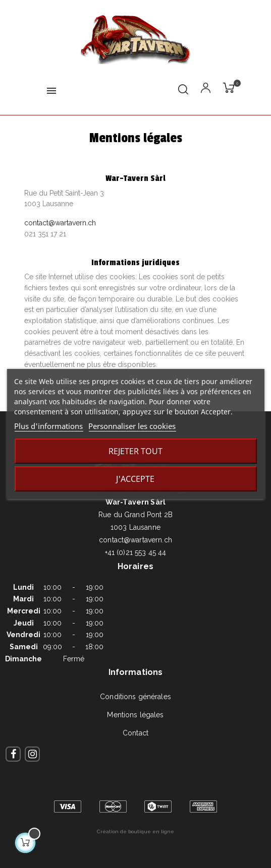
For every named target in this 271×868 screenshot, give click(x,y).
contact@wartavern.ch (60, 223)
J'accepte (135, 479)
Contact (135, 733)
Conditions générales (135, 697)
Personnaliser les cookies (132, 426)
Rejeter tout (135, 451)
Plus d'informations (48, 426)
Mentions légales (135, 715)
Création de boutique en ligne (135, 831)
